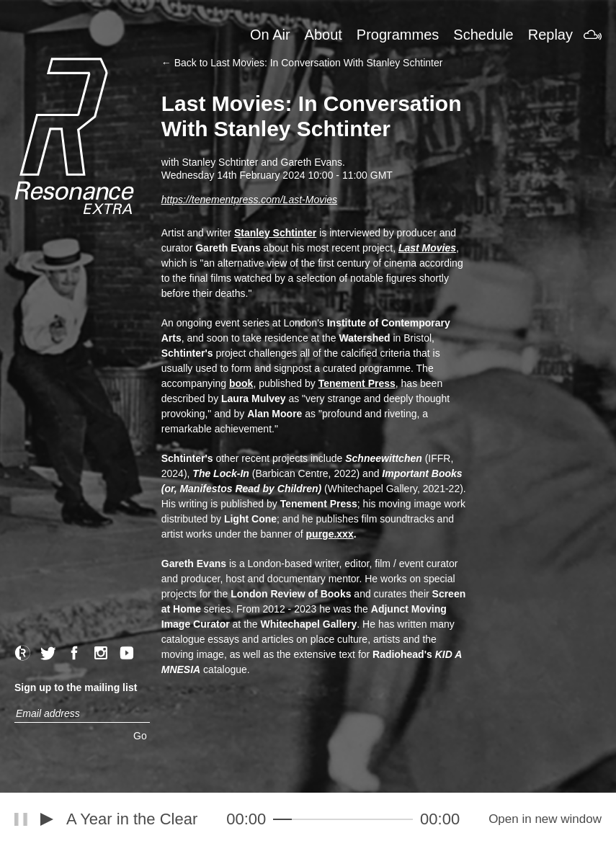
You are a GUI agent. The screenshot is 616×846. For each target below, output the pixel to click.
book (241, 383)
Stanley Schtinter (275, 233)
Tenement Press (357, 383)
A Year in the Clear (132, 819)
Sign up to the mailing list (76, 687)
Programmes (398, 35)
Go (140, 736)
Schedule (483, 35)
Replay (550, 35)
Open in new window (545, 819)
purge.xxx (330, 534)
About (323, 35)
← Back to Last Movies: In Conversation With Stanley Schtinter (302, 63)
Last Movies (427, 248)
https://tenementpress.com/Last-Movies (249, 200)
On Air (270, 35)
